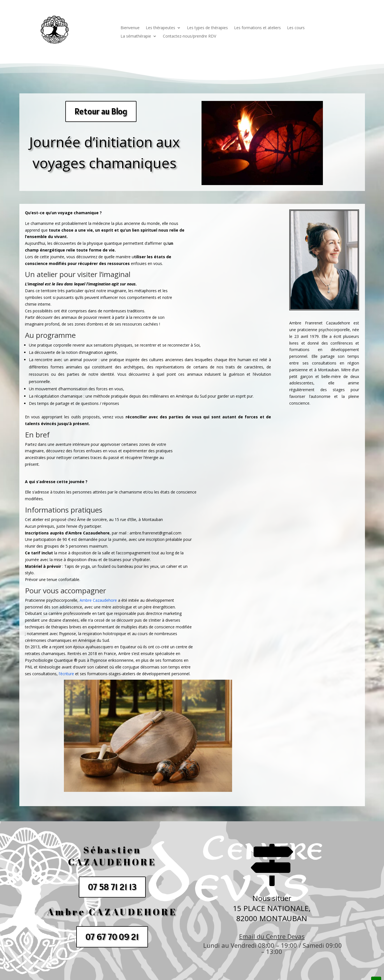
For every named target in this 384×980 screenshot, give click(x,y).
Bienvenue (130, 28)
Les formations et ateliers (257, 28)
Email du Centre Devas (272, 936)
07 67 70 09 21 (112, 937)
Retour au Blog (101, 111)
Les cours (296, 28)
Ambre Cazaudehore (98, 600)
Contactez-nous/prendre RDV (189, 36)
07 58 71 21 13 (112, 887)
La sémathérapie (136, 36)
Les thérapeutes (160, 28)
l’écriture (66, 674)
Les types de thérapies (207, 28)
